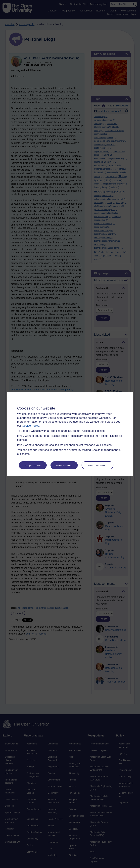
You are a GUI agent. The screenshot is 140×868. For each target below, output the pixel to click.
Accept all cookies (33, 466)
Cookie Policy (30, 426)
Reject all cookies (64, 466)
